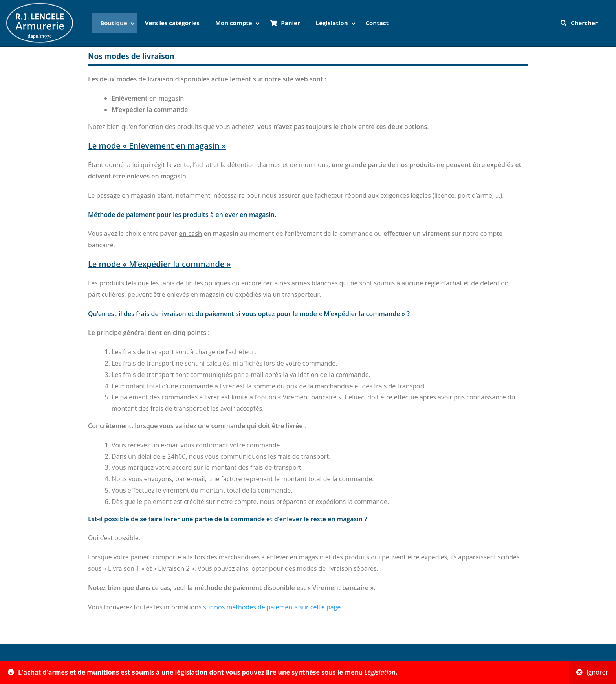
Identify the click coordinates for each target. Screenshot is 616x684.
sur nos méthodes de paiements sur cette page (272, 607)
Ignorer (597, 672)
